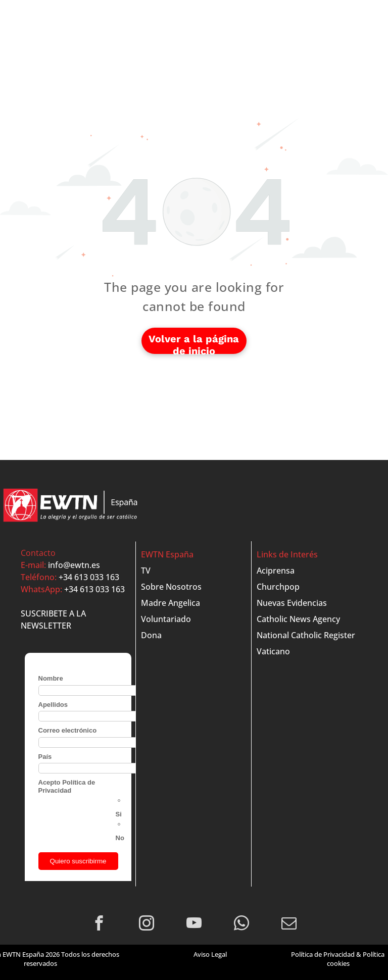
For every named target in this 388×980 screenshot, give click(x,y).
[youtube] (194, 924)
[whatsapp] (242, 924)
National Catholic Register (306, 635)
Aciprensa (276, 571)
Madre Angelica (171, 603)
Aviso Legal (210, 954)
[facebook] (99, 924)
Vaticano (273, 651)
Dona (151, 635)
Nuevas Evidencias (292, 603)
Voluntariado (166, 619)
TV (146, 571)
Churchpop (278, 587)
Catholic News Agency (298, 619)
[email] (289, 924)
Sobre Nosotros (171, 587)
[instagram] (147, 924)
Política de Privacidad (323, 954)
